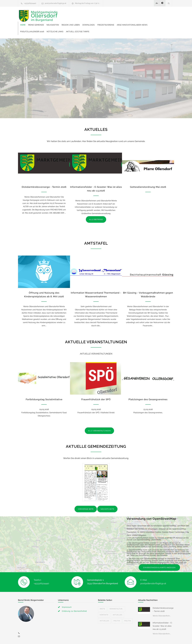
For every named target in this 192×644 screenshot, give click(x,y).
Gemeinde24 (74, 638)
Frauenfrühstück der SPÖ (96, 388)
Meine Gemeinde (77, 13)
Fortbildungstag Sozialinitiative (44, 388)
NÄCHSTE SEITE (107, 497)
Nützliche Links (130, 20)
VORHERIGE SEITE (86, 497)
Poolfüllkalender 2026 (107, 20)
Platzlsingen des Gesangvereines (148, 388)
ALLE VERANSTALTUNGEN (99, 419)
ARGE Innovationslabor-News (77, 20)
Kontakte (104, 603)
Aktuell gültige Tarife (152, 20)
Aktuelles (118, 603)
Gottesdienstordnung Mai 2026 (148, 175)
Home (64, 13)
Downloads (130, 13)
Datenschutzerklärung (131, 638)
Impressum (67, 595)
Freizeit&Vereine (147, 13)
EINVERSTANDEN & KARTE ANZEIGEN (159, 556)
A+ (157, 3)
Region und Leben (112, 13)
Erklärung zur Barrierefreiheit (74, 599)
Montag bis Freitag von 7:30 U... (88, 3)
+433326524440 (30, 3)
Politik (117, 609)
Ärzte (102, 597)
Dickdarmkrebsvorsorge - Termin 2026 (44, 175)
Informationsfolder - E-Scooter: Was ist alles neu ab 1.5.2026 (163, 614)
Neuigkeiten (94, 13)
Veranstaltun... (116, 597)
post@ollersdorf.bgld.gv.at (56, 3)
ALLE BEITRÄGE (96, 208)
